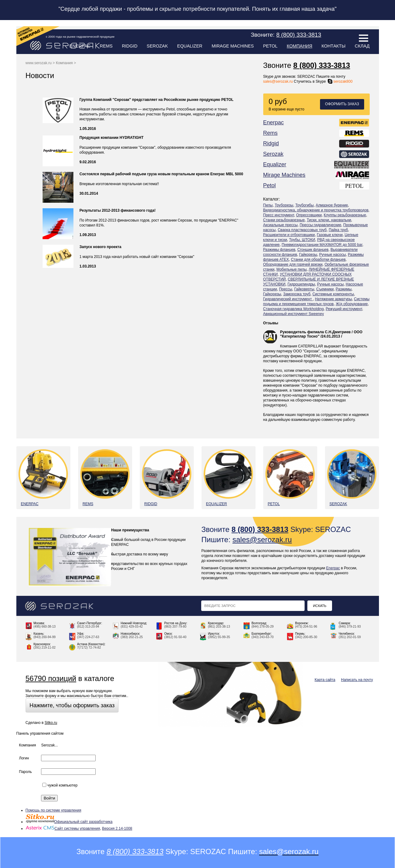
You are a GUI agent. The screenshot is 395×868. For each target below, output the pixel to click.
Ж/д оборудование (352, 304)
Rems (106, 46)
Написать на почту (357, 680)
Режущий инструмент (344, 309)
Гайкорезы (308, 255)
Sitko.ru (51, 723)
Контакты (334, 46)
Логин (24, 758)
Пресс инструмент (279, 215)
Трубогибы (304, 205)
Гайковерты (304, 289)
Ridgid (130, 46)
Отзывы (271, 323)
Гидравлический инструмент (288, 299)
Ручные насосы (332, 255)
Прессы (286, 289)
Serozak (157, 46)
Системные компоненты (333, 294)
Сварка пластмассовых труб (302, 230)
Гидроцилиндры (301, 284)
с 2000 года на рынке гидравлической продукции (80, 37)
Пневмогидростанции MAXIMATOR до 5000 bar (322, 245)
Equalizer (190, 46)
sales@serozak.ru (278, 81)
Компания (299, 46)
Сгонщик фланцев (313, 250)
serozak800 (340, 81)
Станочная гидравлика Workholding (293, 309)
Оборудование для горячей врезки (293, 264)
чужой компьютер (60, 785)
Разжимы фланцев (279, 250)
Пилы (268, 205)
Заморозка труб (297, 294)
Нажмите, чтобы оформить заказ (72, 705)
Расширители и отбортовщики (289, 235)
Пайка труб (338, 230)
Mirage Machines (233, 46)
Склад (362, 46)
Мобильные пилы (292, 269)
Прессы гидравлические (320, 225)
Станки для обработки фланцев (318, 260)
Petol (270, 46)
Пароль (26, 772)
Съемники (325, 289)
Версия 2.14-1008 (117, 829)
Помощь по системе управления (54, 810)
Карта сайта (325, 680)
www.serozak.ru (39, 63)
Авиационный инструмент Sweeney (294, 314)
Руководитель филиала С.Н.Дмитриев (316, 332)
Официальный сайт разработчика (69, 822)
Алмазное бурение (332, 205)
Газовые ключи (330, 235)
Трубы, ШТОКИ (302, 240)
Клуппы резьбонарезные (345, 215)
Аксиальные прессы (281, 225)
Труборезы (284, 205)
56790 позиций (51, 678)
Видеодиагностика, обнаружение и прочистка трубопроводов (316, 210)
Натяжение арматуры (333, 299)
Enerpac (80, 46)
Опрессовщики (309, 215)
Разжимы (344, 289)
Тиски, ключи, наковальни (329, 220)
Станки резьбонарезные (284, 220)
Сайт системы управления (63, 829)
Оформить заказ (342, 104)
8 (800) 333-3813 (322, 65)
